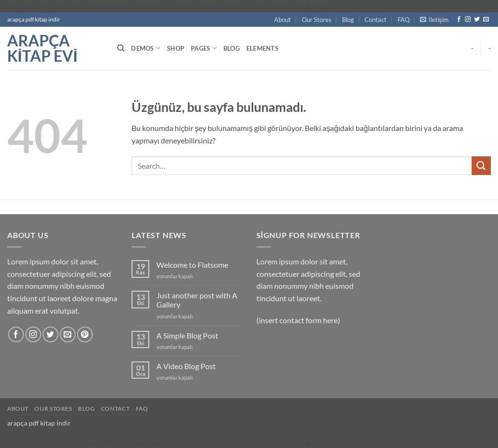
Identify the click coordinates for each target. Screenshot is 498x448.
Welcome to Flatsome (192, 265)
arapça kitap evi (42, 48)
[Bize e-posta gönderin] (486, 20)
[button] (434, 20)
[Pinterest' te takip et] (85, 334)
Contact (376, 20)
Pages (204, 48)
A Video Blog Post (186, 366)
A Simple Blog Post (187, 335)
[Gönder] (481, 166)
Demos (146, 48)
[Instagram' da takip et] (468, 20)
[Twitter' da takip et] (477, 20)
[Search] (121, 48)
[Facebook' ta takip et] (459, 20)
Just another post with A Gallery (197, 300)
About (282, 20)
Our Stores (317, 20)
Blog (348, 20)
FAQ (404, 20)
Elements (262, 48)
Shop (176, 48)
